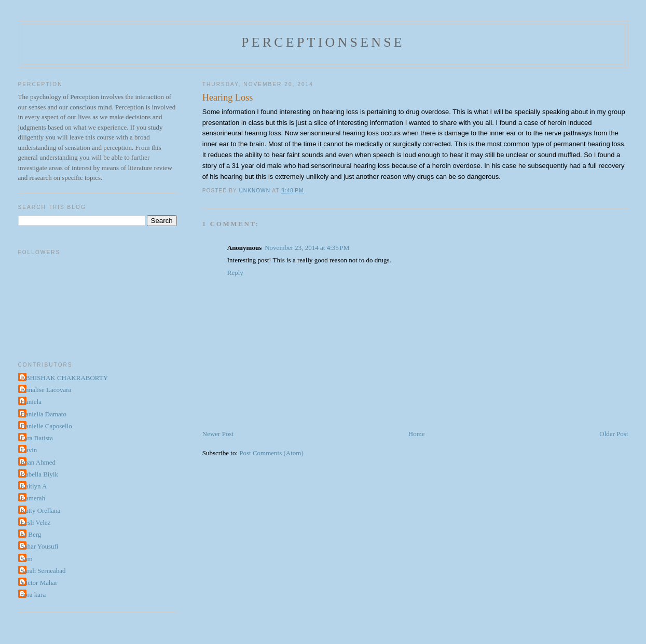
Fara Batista (37, 438)
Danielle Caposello (46, 426)
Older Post (614, 434)
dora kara (33, 594)
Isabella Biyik (40, 474)
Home (417, 434)
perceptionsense (323, 42)
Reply (235, 272)
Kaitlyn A (34, 486)
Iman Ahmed (38, 462)
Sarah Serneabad (43, 571)
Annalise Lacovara (46, 390)
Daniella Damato (44, 414)
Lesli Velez (36, 522)
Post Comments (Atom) (271, 453)
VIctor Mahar (39, 583)
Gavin (29, 450)
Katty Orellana (41, 510)
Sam (27, 559)
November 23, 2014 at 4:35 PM (307, 248)
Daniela (31, 402)
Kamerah (33, 498)
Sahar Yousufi (40, 546)
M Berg (31, 534)
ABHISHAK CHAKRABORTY (65, 378)
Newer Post (218, 434)
